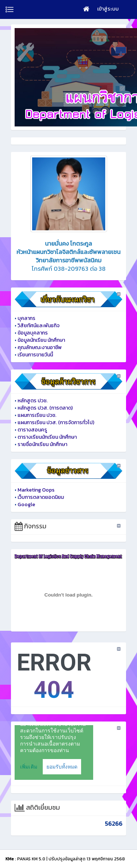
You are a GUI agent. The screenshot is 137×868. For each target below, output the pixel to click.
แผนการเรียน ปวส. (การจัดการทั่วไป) (56, 423)
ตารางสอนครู (32, 430)
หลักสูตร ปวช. (33, 401)
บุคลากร (26, 318)
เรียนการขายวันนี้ (35, 355)
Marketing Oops (36, 490)
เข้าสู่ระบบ (108, 9)
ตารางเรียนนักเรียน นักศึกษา (47, 437)
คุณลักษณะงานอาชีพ (40, 347)
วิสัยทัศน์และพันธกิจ (39, 326)
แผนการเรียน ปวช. (37, 415)
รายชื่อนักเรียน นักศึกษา (42, 444)
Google (26, 505)
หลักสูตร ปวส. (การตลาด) (45, 408)
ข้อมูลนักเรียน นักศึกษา (41, 340)
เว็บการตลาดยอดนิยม (41, 497)
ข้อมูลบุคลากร (33, 333)
